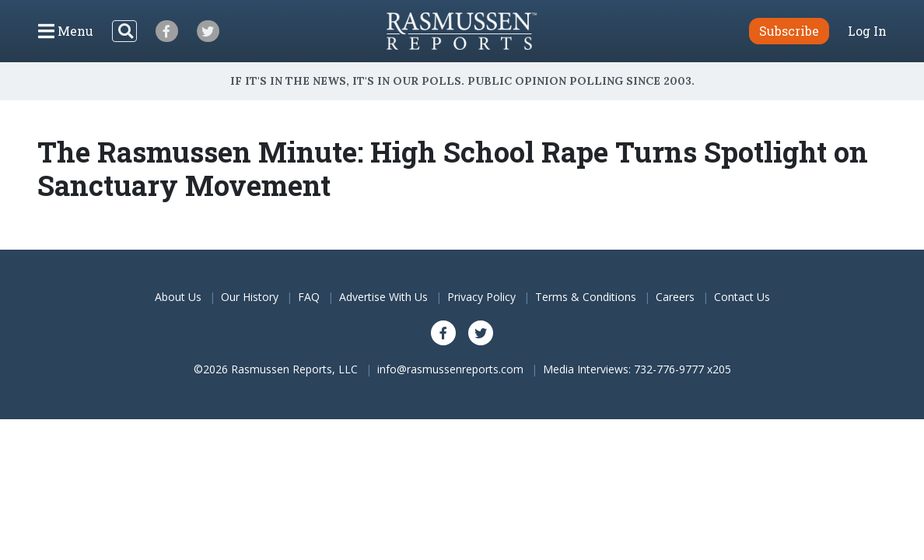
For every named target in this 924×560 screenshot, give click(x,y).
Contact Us (742, 297)
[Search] (124, 31)
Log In (867, 31)
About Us (178, 297)
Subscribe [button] (789, 31)
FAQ (309, 297)
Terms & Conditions (586, 297)
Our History (250, 297)
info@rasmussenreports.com (450, 369)
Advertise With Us (383, 297)
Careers (675, 297)
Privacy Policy (481, 297)
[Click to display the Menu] (66, 31)
